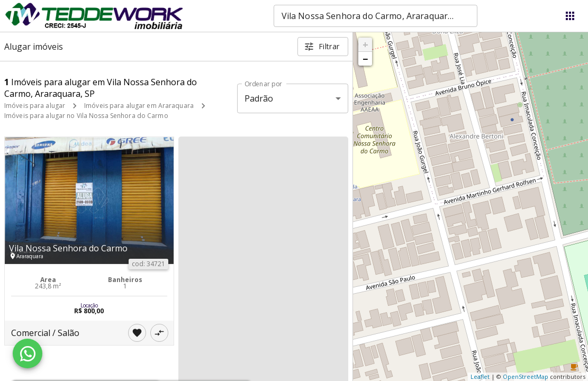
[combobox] (376, 16)
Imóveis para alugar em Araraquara (139, 106)
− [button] (365, 59)
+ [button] (365, 44)
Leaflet (480, 377)
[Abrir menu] (570, 16)
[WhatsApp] (28, 353)
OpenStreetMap (526, 377)
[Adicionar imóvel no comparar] (159, 333)
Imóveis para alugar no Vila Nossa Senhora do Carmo (86, 116)
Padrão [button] (259, 98)
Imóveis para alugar (35, 106)
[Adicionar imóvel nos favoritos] (137, 333)
